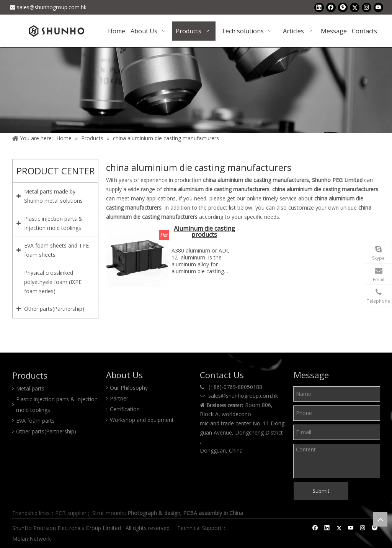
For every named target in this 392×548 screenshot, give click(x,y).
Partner (119, 398)
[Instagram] (367, 7)
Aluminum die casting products (204, 232)
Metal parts (30, 388)
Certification (125, 409)
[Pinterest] (343, 7)
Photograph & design (154, 513)
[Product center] (196, 90)
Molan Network (32, 539)
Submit (321, 491)
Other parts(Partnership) (46, 431)
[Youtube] (378, 7)
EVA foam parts (35, 421)
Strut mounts (109, 513)
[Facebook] (331, 7)
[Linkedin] (319, 7)
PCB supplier (71, 513)
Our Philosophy (129, 388)
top (380, 519)
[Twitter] (355, 7)
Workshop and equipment (142, 420)
